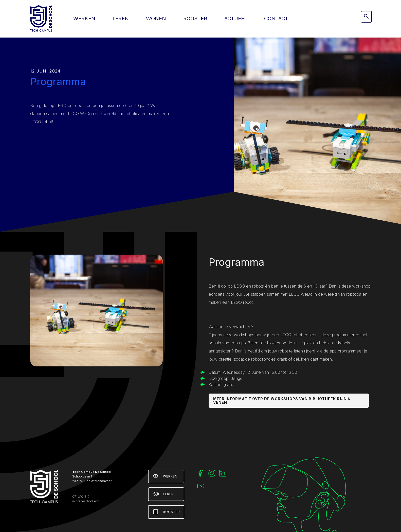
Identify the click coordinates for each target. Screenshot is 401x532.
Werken (84, 19)
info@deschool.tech (86, 501)
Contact (276, 19)
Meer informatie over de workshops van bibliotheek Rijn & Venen (282, 401)
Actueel (236, 19)
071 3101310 (81, 497)
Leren (121, 19)
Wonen (156, 19)
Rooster (195, 19)
